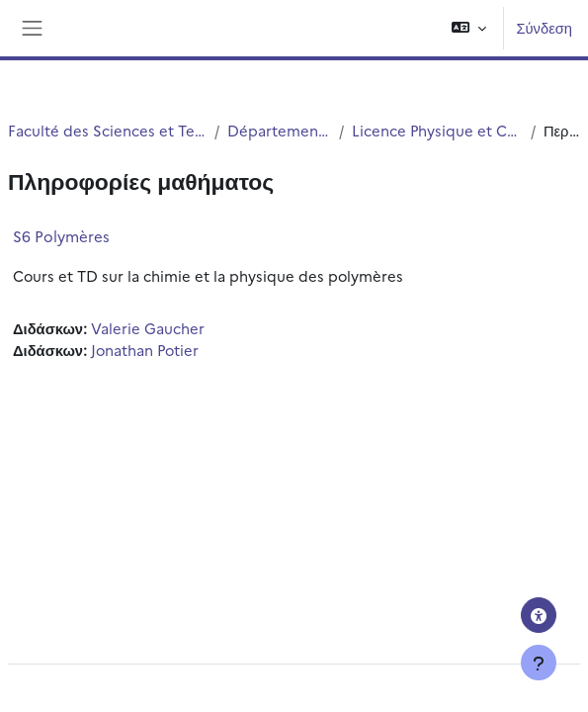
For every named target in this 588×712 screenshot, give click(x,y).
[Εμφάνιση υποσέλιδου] (539, 663)
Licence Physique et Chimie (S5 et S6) (437, 130)
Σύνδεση (544, 27)
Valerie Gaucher (148, 328)
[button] (469, 28)
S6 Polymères (61, 236)
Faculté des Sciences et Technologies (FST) (107, 130)
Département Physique (279, 130)
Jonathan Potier (145, 350)
